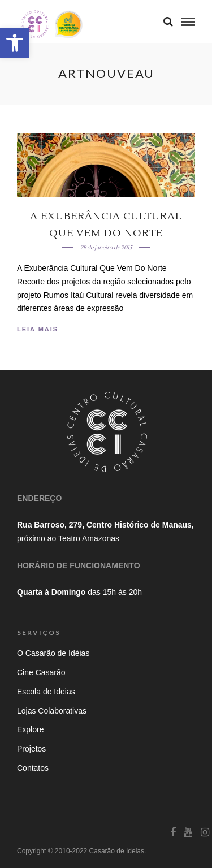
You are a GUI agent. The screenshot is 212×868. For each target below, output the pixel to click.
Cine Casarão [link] (41, 672)
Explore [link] (30, 729)
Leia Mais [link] (38, 329)
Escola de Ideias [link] (46, 692)
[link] (15, 43)
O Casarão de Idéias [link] (53, 653)
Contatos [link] (33, 768)
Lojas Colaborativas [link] (52, 711)
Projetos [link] (31, 749)
